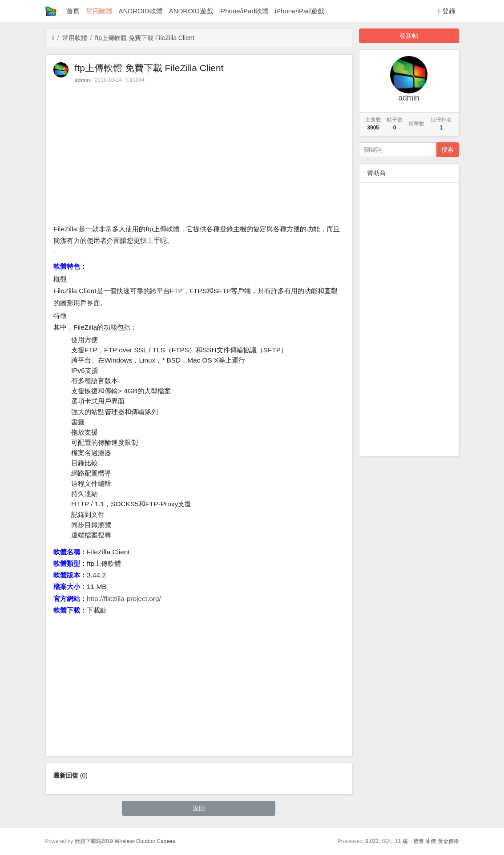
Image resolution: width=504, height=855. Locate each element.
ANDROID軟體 (141, 11)
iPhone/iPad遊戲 (300, 11)
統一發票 (413, 841)
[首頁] (53, 38)
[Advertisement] (199, 160)
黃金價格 (448, 841)
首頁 (73, 11)
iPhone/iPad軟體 (244, 11)
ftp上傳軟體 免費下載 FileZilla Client (144, 38)
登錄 (447, 11)
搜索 (448, 149)
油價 (431, 841)
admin (83, 80)
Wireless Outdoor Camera (145, 841)
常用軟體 (99, 11)
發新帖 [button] (409, 36)
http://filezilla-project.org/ (124, 599)
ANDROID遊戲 (191, 11)
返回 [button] (199, 808)
